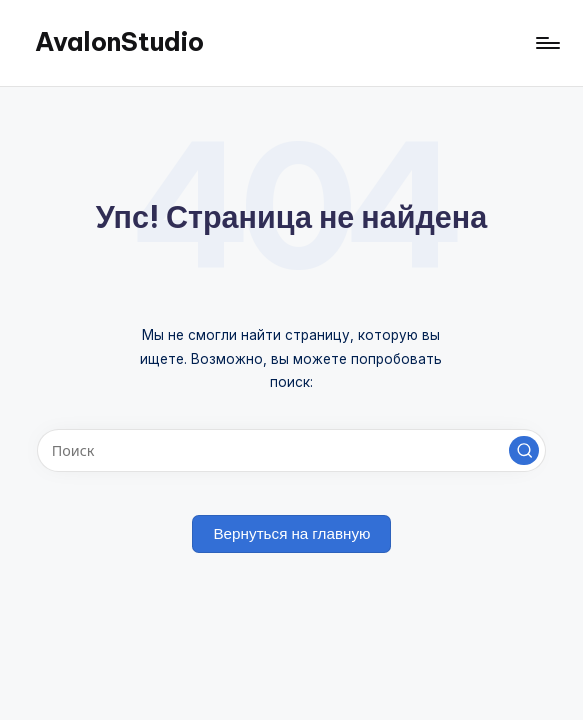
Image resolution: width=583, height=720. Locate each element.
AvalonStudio (119, 42)
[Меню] (546, 43)
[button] (524, 451)
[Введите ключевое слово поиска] (291, 450)
